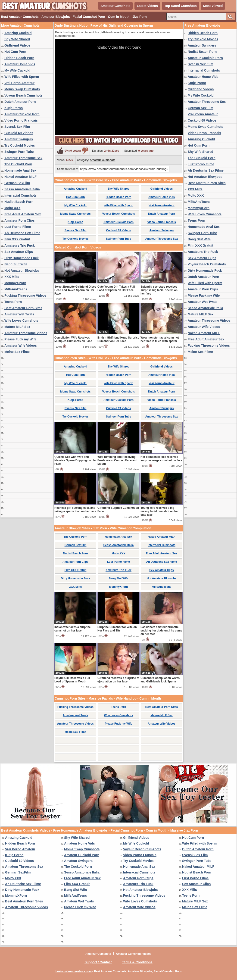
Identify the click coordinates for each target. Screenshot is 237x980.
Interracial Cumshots (20, 195)
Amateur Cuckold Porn (22, 114)
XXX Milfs (12, 277)
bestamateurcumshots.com (74, 971)
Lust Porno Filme (18, 227)
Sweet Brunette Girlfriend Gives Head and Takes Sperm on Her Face (75, 290)
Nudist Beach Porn (19, 202)
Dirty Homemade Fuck (22, 258)
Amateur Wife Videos (21, 346)
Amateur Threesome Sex (23, 158)
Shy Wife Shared (17, 39)
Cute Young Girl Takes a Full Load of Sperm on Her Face (116, 288)
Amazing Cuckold (18, 33)
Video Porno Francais (21, 120)
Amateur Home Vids (20, 64)
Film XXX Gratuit (17, 239)
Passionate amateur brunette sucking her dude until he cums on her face (161, 631)
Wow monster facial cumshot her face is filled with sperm (160, 339)
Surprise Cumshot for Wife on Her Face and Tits (117, 629)
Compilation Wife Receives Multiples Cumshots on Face (73, 339)
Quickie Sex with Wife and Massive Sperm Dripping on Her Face (75, 460)
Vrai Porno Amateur (19, 83)
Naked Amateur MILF (20, 177)
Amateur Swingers (19, 139)
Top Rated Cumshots (181, 6)
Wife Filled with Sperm (22, 77)
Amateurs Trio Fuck (20, 245)
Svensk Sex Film (17, 127)
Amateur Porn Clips (20, 220)
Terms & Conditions (137, 962)
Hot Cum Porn (15, 52)
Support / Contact (98, 962)
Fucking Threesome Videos (25, 295)
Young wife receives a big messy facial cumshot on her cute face (160, 511)
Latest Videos (147, 6)
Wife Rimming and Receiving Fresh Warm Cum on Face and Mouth (117, 460)
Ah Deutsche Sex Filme (22, 233)
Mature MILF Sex (17, 327)
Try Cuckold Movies (20, 145)
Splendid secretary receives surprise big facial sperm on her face (159, 290)
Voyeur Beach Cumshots (23, 95)
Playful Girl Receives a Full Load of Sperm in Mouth (72, 680)
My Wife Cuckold (17, 70)
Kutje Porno (14, 108)
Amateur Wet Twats (19, 314)
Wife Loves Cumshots (21, 320)
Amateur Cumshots (115, 6)
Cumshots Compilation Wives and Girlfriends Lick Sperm (160, 680)
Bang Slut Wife (16, 264)
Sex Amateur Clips (19, 252)
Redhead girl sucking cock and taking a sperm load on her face (75, 510)
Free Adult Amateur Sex (23, 214)
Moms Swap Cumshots (22, 89)
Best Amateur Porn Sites (23, 308)
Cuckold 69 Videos (19, 133)
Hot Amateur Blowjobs (22, 270)
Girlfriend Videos (17, 45)
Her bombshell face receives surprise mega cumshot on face (161, 459)
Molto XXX (12, 208)
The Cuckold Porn (18, 164)
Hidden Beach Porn (19, 58)
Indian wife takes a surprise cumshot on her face (73, 629)
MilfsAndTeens (16, 289)
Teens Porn (13, 302)
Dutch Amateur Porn (20, 102)
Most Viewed (213, 6)
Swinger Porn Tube (19, 152)
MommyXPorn (15, 283)
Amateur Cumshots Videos (134, 954)
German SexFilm (17, 183)
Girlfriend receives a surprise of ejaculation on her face (118, 680)
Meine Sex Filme (17, 352)
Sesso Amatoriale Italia (22, 189)
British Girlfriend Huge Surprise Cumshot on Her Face (118, 339)
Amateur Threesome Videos (26, 333)
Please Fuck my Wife (20, 339)
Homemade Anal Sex (20, 170)
